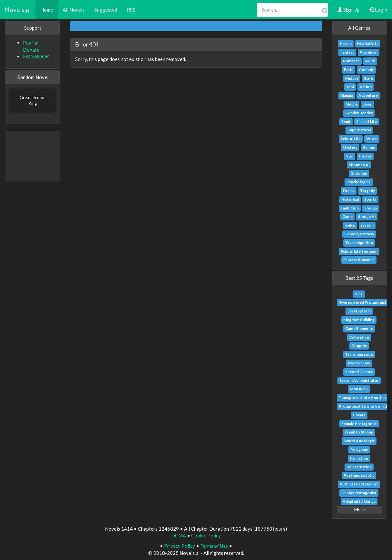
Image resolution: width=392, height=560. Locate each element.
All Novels (74, 10)
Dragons (359, 346)
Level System (359, 311)
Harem (346, 43)
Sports (370, 199)
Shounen (359, 173)
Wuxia (372, 139)
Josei (368, 104)
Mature (352, 78)
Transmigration (359, 243)
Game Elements (359, 328)
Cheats (359, 415)
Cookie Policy (206, 535)
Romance (351, 61)
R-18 (359, 294)
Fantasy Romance (359, 260)
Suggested (106, 10)
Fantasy (347, 52)
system (367, 225)
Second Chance (359, 372)
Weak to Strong (359, 432)
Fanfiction (350, 208)
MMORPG (359, 389)
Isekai (350, 225)
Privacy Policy (180, 546)
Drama (349, 191)
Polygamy (359, 449)
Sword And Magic (359, 441)
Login (378, 10)
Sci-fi (368, 78)
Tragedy (367, 191)
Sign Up (348, 10)
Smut (346, 122)
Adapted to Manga (359, 501)
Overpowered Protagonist (363, 302)
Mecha (351, 104)
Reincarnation (359, 467)
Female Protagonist (359, 424)
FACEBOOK (36, 56)
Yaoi (350, 87)
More (359, 509)
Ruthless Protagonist (359, 484)
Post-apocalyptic (359, 475)
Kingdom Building (359, 320)
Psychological (359, 182)
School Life (351, 139)
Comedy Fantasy (359, 234)
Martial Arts (368, 43)
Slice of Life (366, 122)
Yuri (350, 156)
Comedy (366, 70)
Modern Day (359, 363)
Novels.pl (18, 10)
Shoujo (371, 208)
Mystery (350, 147)
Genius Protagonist (359, 493)
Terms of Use (214, 546)
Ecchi (349, 70)
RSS (131, 10)
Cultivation (359, 337)
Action (366, 87)
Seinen (369, 147)
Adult (370, 61)
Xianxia (347, 95)
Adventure (368, 95)
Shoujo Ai (367, 216)
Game (347, 216)
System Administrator (359, 380)
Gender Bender (359, 113)
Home (47, 10)
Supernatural (359, 130)
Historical (350, 199)
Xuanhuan (369, 52)
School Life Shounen (359, 251)
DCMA (179, 535)
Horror (365, 156)
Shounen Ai (359, 165)
